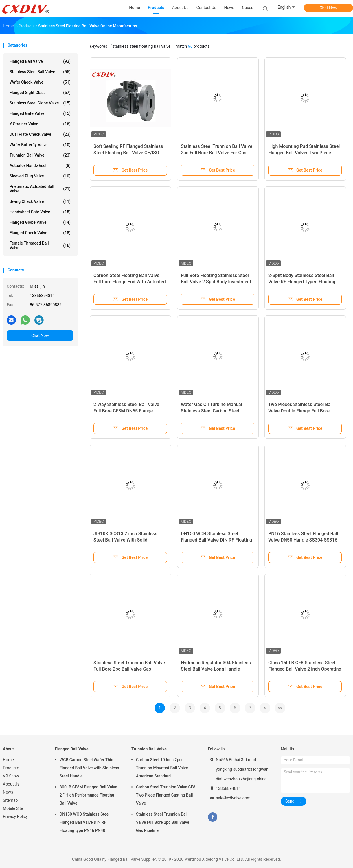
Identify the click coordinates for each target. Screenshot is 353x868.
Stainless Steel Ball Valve (40, 72)
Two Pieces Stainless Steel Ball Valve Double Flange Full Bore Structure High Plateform (300, 411)
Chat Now (329, 8)
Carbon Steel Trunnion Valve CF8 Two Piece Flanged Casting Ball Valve (166, 795)
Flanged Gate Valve (40, 113)
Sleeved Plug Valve (40, 176)
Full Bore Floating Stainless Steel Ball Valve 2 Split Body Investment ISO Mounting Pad (216, 282)
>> (280, 708)
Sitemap (10, 800)
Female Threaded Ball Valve (40, 245)
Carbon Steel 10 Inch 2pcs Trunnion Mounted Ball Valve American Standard (162, 768)
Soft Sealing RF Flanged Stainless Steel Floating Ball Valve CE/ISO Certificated (128, 153)
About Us (11, 784)
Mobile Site (13, 808)
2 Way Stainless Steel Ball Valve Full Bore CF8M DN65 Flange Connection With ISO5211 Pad (126, 411)
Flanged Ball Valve (40, 61)
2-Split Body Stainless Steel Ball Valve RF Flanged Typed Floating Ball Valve (302, 282)
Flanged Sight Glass (40, 93)
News (8, 792)
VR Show (11, 776)
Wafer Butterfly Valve (40, 145)
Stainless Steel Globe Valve (40, 103)
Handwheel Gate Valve (40, 212)
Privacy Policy (15, 816)
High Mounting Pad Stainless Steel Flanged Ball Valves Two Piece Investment (304, 153)
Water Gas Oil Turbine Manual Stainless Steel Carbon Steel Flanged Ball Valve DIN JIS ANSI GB (218, 411)
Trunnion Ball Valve (40, 155)
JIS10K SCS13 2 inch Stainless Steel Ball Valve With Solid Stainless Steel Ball (125, 540)
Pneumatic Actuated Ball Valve (40, 189)
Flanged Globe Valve (40, 222)
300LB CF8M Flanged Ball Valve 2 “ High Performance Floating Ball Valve (88, 795)
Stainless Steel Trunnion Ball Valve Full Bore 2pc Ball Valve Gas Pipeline (129, 669)
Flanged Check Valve (40, 233)
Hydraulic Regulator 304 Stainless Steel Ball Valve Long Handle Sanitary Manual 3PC (216, 669)
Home (8, 760)
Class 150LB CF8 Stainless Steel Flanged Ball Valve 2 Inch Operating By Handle (305, 669)
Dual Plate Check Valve (40, 134)
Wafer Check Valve (40, 82)
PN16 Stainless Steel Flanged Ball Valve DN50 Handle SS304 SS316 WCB (303, 540)
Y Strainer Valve (40, 124)
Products (11, 768)
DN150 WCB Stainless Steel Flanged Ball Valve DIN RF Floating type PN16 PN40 (216, 540)
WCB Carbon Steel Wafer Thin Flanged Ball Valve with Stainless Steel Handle (89, 768)
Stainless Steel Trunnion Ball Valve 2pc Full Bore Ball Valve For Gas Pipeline (217, 153)
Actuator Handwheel (40, 166)
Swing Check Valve (40, 201)
